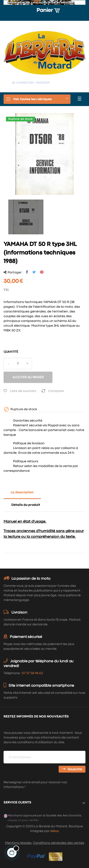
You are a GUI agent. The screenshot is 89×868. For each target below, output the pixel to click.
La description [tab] (22, 492)
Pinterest (42, 272)
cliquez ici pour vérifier (23, 820)
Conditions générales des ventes (59, 843)
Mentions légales (18, 843)
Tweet (34, 272)
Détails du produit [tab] (26, 505)
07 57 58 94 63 (32, 673)
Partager (27, 272)
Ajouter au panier (28, 377)
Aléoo (55, 831)
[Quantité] (18, 364)
